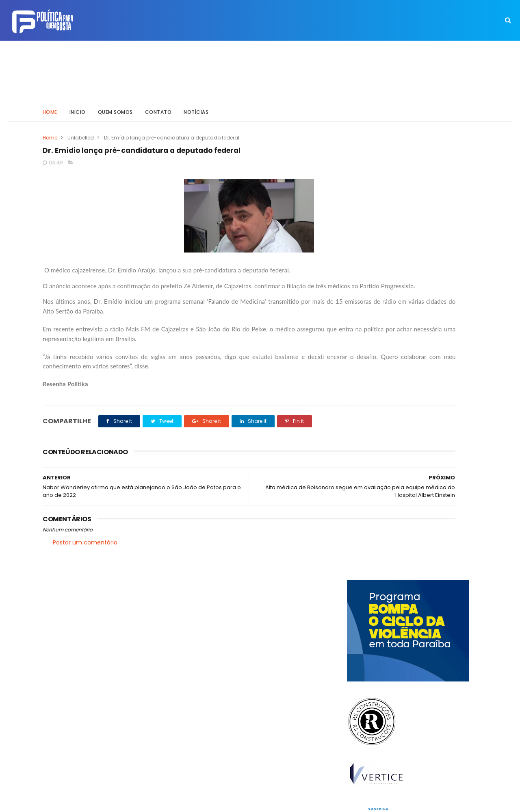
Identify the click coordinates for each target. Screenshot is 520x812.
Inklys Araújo (232, 802)
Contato (158, 103)
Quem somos (115, 103)
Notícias (196, 103)
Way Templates (152, 802)
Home (50, 103)
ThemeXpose (88, 802)
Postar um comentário (85, 548)
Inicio (78, 103)
